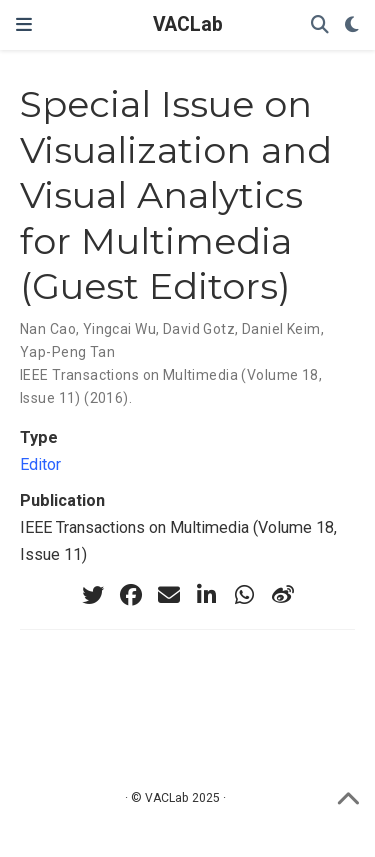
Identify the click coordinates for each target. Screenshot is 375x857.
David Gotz (199, 329)
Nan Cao (48, 329)
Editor (40, 464)
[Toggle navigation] (24, 25)
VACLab (188, 24)
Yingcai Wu (119, 329)
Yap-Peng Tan (67, 352)
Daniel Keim (281, 329)
